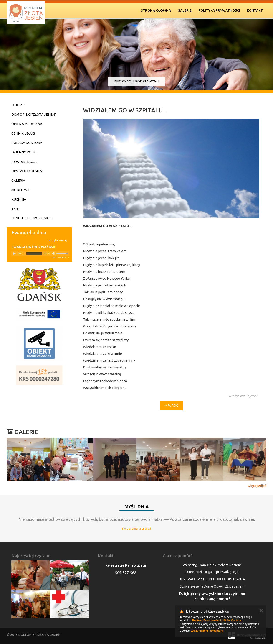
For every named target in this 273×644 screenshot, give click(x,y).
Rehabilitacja (24, 162)
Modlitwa (20, 190)
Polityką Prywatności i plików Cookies (217, 621)
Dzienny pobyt (25, 152)
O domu (18, 105)
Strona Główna (156, 10)
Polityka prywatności (219, 10)
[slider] (34, 253)
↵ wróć (171, 405)
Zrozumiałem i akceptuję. (207, 631)
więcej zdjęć (257, 486)
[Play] (14, 253)
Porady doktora (27, 143)
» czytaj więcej (58, 240)
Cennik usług (23, 133)
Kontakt (255, 10)
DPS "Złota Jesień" (28, 171)
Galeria (18, 180)
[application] (40, 254)
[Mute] (53, 253)
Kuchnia (19, 199)
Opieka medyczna (27, 124)
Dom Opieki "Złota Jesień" (34, 114)
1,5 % (15, 209)
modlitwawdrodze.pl (61, 257)
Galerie (185, 10)
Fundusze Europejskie (31, 218)
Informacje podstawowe (137, 81)
